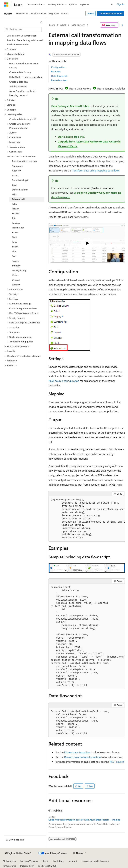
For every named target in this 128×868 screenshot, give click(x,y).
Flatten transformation (77, 752)
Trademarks (26, 866)
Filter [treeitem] (14, 204)
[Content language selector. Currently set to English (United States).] (18, 853)
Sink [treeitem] (14, 251)
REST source (117, 762)
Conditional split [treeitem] (20, 180)
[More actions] (122, 25)
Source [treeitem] (16, 261)
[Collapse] (41, 22)
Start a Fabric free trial (71, 137)
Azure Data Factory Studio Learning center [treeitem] (23, 93)
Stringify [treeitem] (16, 266)
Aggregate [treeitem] (17, 166)
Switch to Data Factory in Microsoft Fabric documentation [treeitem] (25, 42)
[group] (87, 519)
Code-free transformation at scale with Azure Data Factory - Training (84, 820)
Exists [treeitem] (15, 194)
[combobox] (23, 29)
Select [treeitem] (15, 247)
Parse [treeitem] (15, 232)
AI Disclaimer (9, 861)
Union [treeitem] (15, 275)
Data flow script (59, 76)
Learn (52, 25)
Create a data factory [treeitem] (20, 72)
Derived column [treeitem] (20, 190)
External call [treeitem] (18, 199)
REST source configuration (64, 381)
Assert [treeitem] (15, 175)
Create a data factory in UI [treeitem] (23, 119)
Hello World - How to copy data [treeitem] (26, 77)
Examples (56, 71)
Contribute (58, 861)
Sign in (120, 4)
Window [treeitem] (16, 285)
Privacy (71, 861)
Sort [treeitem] (14, 256)
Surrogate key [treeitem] (19, 270)
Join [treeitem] (14, 218)
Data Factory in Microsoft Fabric (71, 106)
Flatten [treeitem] (15, 209)
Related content (59, 80)
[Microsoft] (6, 4)
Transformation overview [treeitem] (24, 161)
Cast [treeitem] (14, 185)
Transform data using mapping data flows (95, 170)
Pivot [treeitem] (15, 237)
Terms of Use (9, 866)
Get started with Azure (110, 13)
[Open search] (112, 4)
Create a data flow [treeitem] (19, 82)
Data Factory (78, 25)
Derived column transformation (82, 757)
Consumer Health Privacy (94, 861)
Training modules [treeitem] (18, 86)
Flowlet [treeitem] (16, 213)
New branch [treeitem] (18, 228)
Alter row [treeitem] (17, 171)
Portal (91, 13)
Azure (63, 25)
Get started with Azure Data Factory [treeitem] (24, 65)
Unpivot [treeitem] (16, 280)
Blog (44, 861)
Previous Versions (29, 861)
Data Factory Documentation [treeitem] (22, 36)
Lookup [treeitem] (16, 223)
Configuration (58, 67)
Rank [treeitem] (14, 242)
